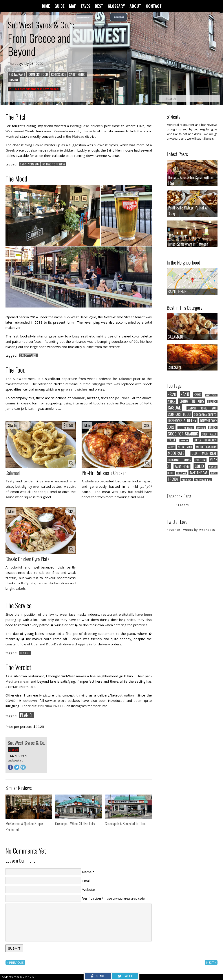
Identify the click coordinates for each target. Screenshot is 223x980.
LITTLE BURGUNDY (205, 440)
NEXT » (211, 962)
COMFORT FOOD (179, 414)
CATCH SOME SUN (30, 164)
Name (87, 872)
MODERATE (176, 453)
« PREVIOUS (15, 962)
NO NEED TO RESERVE (54, 164)
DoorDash (54, 644)
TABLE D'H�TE (181, 473)
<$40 (185, 394)
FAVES (86, 6)
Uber (35, 644)
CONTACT (154, 6)
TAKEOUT (214, 473)
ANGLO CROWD (211, 395)
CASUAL (14, 80)
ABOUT (135, 6)
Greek (10, 150)
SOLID (199, 466)
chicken (97, 126)
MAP (73, 6)
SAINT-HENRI (77, 74)
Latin (32, 408)
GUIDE (59, 6)
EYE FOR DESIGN (186, 428)
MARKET (171, 447)
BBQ (95, 384)
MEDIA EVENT (185, 447)
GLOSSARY (116, 6)
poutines (122, 398)
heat (141, 497)
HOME (45, 6)
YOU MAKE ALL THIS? (203, 480)
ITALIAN (171, 440)
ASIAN (172, 401)
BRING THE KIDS (192, 401)
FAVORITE (201, 428)
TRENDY (173, 479)
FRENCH (213, 428)
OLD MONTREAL (204, 453)
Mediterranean (17, 681)
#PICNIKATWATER (51, 706)
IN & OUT (25, 653)
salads (21, 588)
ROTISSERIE (58, 74)
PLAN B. (26, 715)
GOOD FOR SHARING (183, 434)
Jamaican (13, 408)
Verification (92, 898)
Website (89, 889)
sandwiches (78, 389)
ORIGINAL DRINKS (179, 460)
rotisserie (55, 150)
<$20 (172, 394)
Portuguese (80, 126)
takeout (125, 379)
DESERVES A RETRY (182, 421)
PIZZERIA (200, 460)
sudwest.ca (16, 760)
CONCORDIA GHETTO (205, 415)
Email (86, 881)
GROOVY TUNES (28, 355)
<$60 (197, 394)
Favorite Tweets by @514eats (191, 530)
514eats (182, 505)
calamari (78, 398)
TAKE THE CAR (199, 472)
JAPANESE (184, 441)
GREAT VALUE (209, 434)
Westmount (15, 131)
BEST (99, 6)
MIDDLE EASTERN (206, 447)
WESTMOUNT (187, 480)
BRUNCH (212, 402)
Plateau (78, 136)
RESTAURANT (17, 74)
